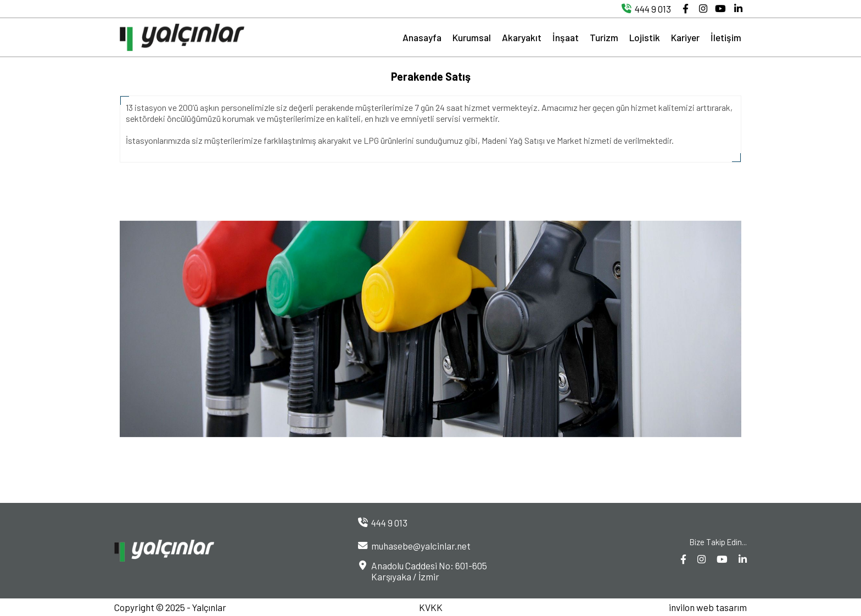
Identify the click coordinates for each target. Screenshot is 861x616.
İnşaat (566, 37)
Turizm (604, 37)
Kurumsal (472, 37)
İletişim (726, 37)
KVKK (431, 607)
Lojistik (645, 37)
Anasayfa (422, 37)
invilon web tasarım (708, 607)
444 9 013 (644, 9)
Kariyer (685, 37)
